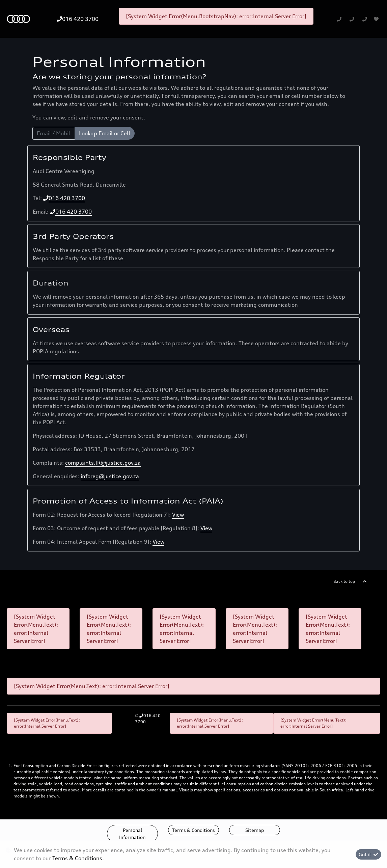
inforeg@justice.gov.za (110, 476)
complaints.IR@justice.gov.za (103, 463)
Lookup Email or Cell (105, 133)
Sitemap (255, 830)
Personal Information (132, 834)
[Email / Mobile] (54, 133)
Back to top (344, 581)
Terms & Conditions (194, 830)
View (178, 515)
